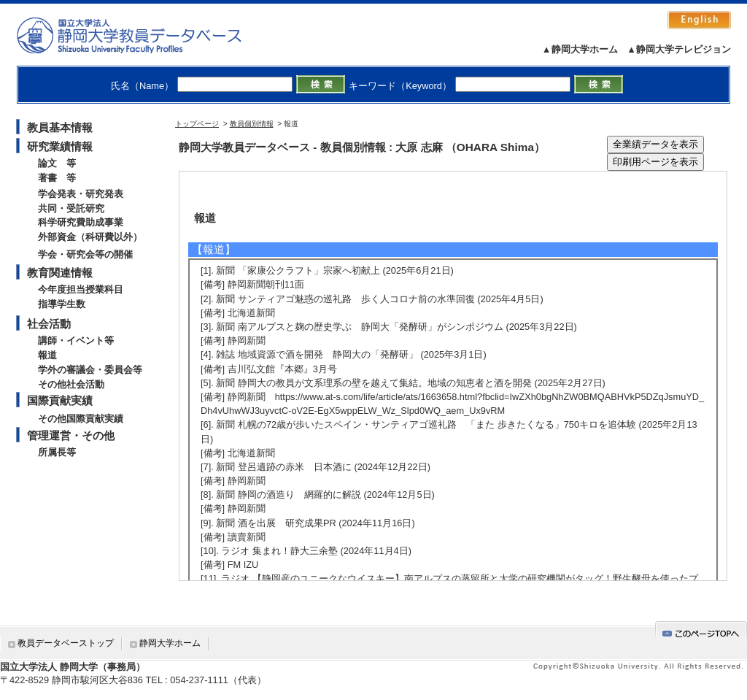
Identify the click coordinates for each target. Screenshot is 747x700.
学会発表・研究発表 (81, 194)
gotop (701, 631)
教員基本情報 (60, 127)
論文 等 (57, 163)
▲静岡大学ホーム (580, 49)
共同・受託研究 (71, 208)
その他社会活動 (71, 384)
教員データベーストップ (66, 643)
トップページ (197, 124)
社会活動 (49, 324)
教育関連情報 (60, 273)
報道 (47, 355)
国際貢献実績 (60, 400)
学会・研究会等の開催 (85, 254)
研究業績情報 (60, 146)
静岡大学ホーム (170, 643)
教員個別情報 (252, 124)
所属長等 (57, 452)
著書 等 (57, 178)
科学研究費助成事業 (81, 222)
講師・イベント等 (76, 341)
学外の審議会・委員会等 (90, 370)
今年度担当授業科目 (81, 289)
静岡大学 (144, 35)
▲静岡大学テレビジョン (679, 49)
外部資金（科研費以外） (90, 237)
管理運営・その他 (71, 435)
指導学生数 (62, 304)
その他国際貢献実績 (81, 419)
